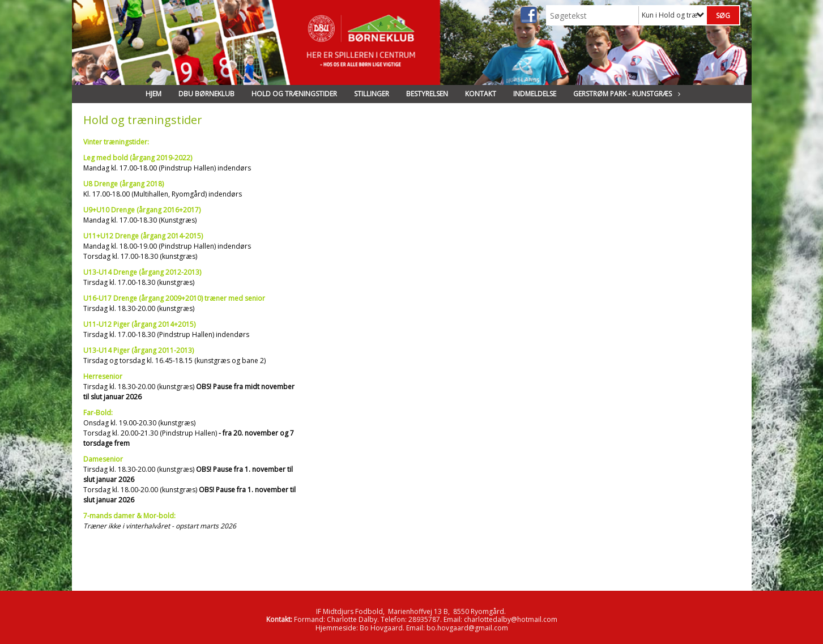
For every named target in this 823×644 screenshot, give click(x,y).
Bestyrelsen (427, 94)
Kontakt (481, 94)
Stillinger (372, 94)
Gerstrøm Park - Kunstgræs (625, 94)
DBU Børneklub (206, 94)
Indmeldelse (535, 94)
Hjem (153, 94)
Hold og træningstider (294, 94)
